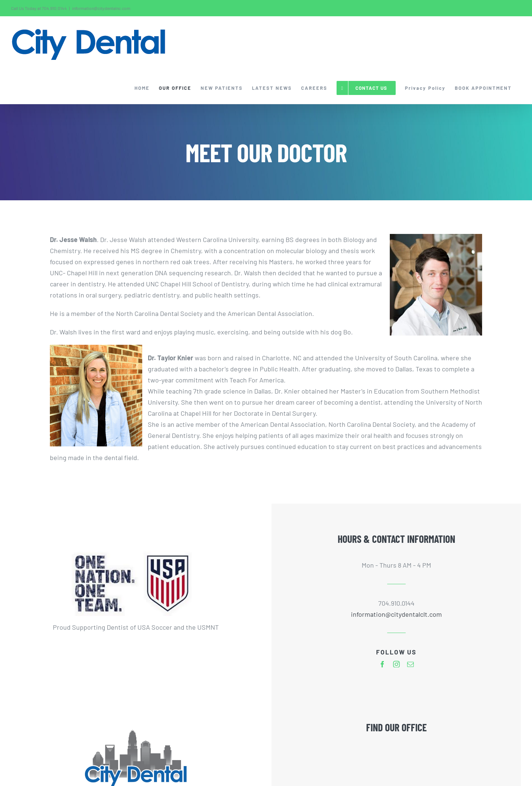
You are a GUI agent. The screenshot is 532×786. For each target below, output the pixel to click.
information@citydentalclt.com (396, 614)
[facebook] (382, 664)
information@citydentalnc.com (101, 8)
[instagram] (396, 664)
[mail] (410, 664)
